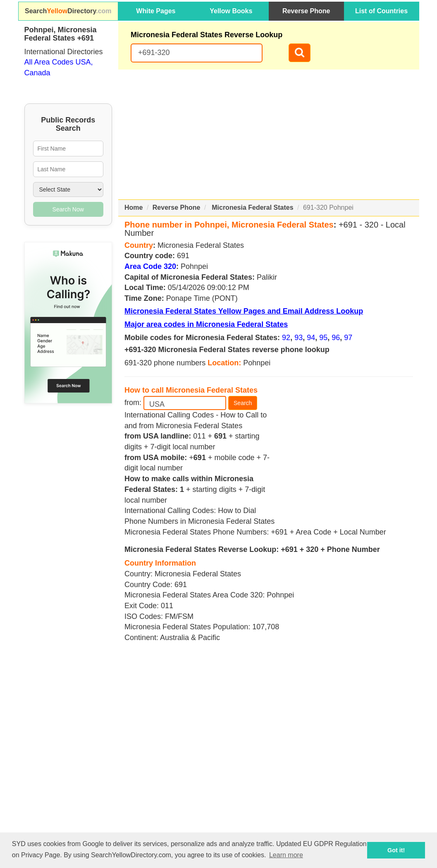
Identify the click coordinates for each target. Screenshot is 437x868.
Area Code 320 (150, 266)
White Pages (156, 11)
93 (298, 338)
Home (134, 207)
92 (286, 338)
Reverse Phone (306, 11)
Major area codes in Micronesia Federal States (206, 324)
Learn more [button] (286, 855)
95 (323, 338)
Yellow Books (231, 11)
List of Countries (381, 11)
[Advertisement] (269, 134)
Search (243, 403)
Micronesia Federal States (252, 207)
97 (348, 338)
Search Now (68, 209)
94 (311, 338)
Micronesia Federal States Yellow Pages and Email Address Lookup (244, 311)
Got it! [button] (396, 850)
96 (336, 338)
